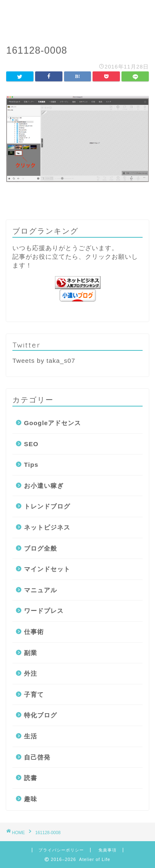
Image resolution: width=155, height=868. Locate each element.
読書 (31, 778)
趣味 (31, 799)
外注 (31, 673)
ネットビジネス (47, 527)
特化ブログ (41, 715)
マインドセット (47, 569)
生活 (31, 736)
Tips (31, 465)
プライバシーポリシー (61, 850)
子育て (34, 694)
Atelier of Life (77, 17)
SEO (31, 444)
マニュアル (41, 590)
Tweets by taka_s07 (44, 361)
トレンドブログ (47, 506)
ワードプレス (44, 611)
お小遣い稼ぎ (44, 486)
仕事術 (34, 632)
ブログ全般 (41, 548)
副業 (31, 653)
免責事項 (107, 850)
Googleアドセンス (52, 423)
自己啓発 (37, 757)
